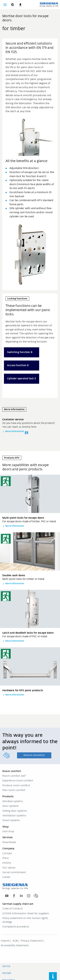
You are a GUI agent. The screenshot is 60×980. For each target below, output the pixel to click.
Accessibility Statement (15, 946)
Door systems (10, 806)
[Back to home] (49, 5)
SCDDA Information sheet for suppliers (26, 914)
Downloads (9, 842)
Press (6, 858)
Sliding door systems (15, 811)
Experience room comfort (18, 781)
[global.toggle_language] (12, 5)
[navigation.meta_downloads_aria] (20, 5)
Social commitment (14, 873)
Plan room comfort (14, 790)
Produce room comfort (16, 786)
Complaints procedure (16, 927)
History (7, 863)
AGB (15, 941)
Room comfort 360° (14, 776)
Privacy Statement (32, 941)
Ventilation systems (14, 816)
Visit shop (8, 832)
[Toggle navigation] (5, 5)
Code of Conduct (13, 909)
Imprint (5, 941)
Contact (7, 854)
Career (6, 877)
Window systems (13, 801)
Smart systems (11, 820)
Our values (9, 868)
